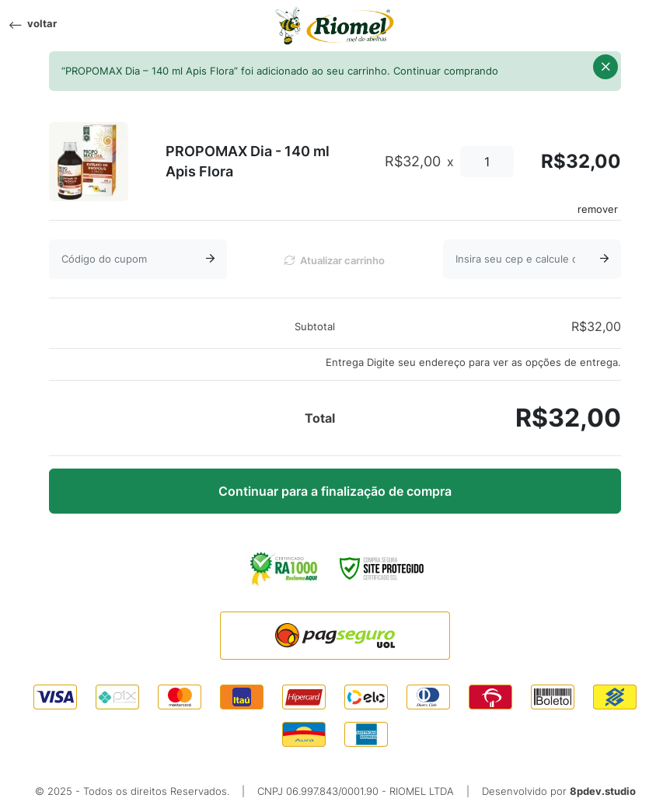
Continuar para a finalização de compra (335, 491)
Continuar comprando (446, 71)
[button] (605, 67)
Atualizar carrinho (335, 261)
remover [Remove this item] (598, 209)
